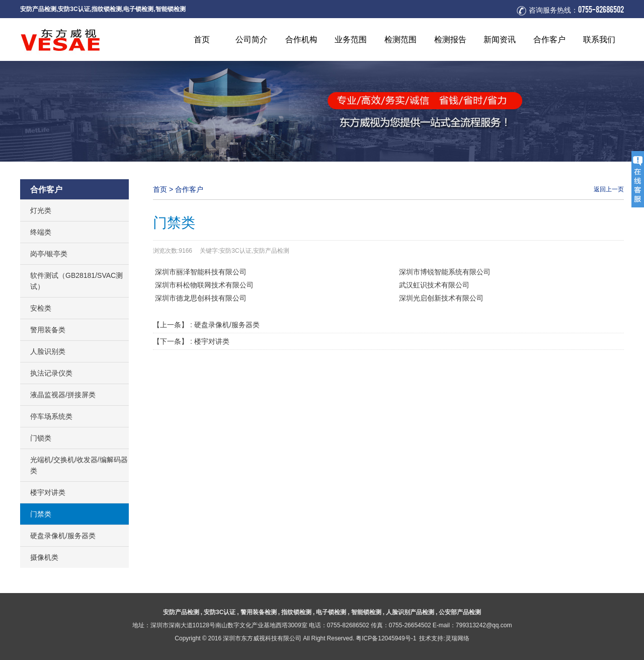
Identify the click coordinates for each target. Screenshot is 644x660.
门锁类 (41, 438)
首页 (160, 189)
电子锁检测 (138, 9)
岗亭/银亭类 (49, 254)
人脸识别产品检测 (410, 612)
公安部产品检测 (460, 612)
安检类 (41, 308)
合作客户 (189, 189)
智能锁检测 (171, 9)
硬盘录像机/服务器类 (63, 536)
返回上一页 (609, 189)
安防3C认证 (74, 9)
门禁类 (41, 514)
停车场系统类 (51, 416)
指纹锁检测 (107, 9)
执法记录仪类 (51, 373)
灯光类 (41, 210)
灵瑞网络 (457, 638)
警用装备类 (48, 330)
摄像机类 (44, 557)
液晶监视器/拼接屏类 (63, 395)
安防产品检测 (38, 9)
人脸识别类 (48, 351)
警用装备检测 (259, 612)
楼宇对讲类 (48, 492)
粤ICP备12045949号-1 (386, 638)
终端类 (41, 232)
